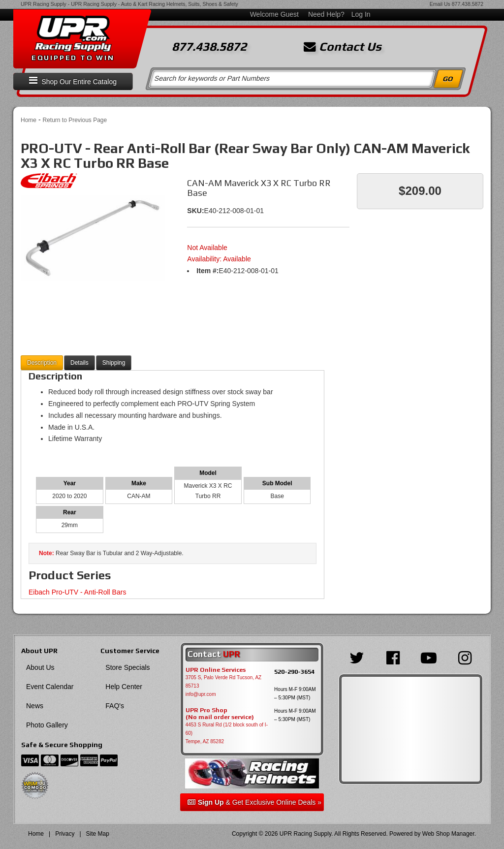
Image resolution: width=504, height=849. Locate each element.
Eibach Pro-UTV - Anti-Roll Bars (77, 592)
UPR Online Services (216, 670)
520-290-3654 (294, 672)
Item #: (207, 271)
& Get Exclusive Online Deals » (254, 802)
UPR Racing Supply (44, 4)
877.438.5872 (468, 4)
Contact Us (343, 47)
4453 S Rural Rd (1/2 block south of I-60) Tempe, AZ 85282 (227, 733)
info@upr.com (201, 694)
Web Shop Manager (448, 834)
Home (29, 120)
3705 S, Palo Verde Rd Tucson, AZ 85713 (224, 682)
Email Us (440, 4)
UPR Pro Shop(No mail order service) (220, 714)
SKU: (195, 211)
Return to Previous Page (75, 120)
